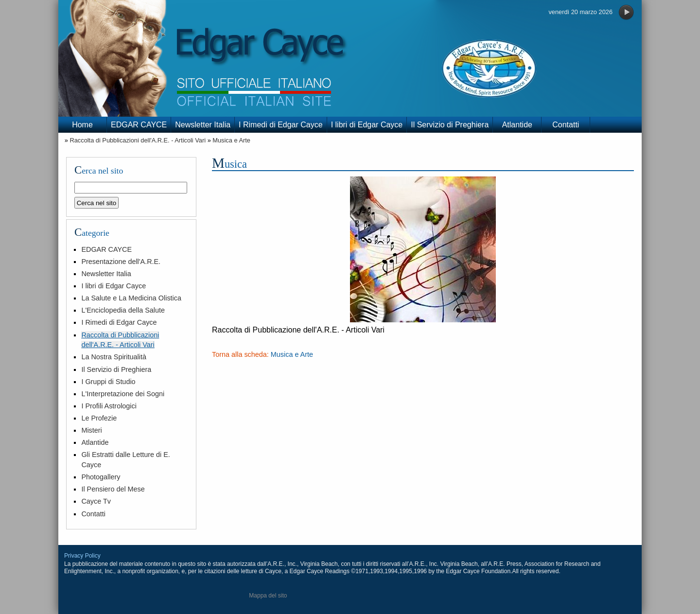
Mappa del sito (268, 596)
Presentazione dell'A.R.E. (121, 262)
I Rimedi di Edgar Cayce (281, 125)
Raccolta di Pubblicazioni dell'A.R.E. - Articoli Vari (138, 140)
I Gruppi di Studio (108, 382)
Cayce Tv (96, 501)
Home (82, 125)
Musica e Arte (231, 140)
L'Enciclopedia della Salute (123, 310)
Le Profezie (99, 418)
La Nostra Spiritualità (114, 357)
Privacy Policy (82, 556)
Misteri (91, 430)
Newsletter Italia (203, 125)
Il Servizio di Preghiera (450, 125)
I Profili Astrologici (109, 406)
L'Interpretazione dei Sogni (123, 394)
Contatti (566, 125)
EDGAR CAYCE (139, 125)
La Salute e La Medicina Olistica (131, 298)
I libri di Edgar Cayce (367, 125)
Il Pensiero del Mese (113, 489)
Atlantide (517, 125)
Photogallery (101, 477)
